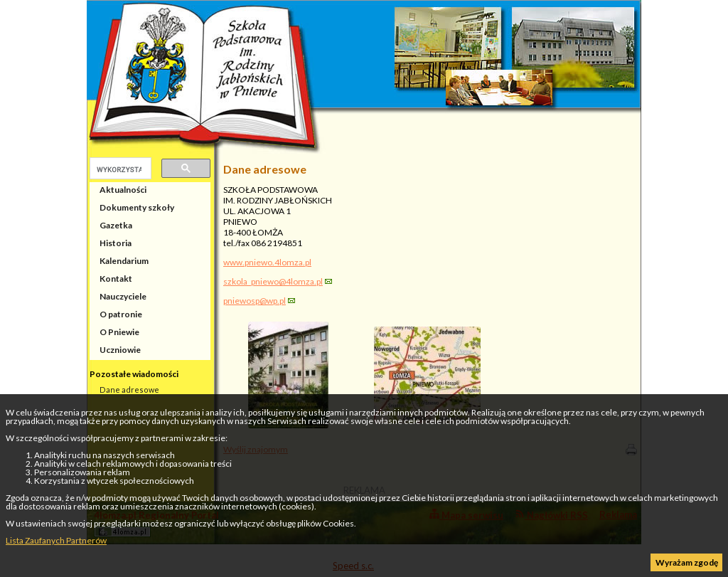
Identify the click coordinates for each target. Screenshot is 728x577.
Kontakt (116, 279)
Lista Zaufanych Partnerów (56, 540)
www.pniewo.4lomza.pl (267, 262)
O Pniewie (119, 332)
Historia (116, 243)
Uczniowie (120, 350)
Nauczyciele (123, 296)
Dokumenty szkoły (137, 207)
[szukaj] (119, 169)
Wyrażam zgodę (687, 562)
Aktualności (123, 190)
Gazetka (116, 225)
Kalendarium (124, 261)
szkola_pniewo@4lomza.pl (273, 281)
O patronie (121, 314)
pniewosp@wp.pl (255, 301)
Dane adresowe (129, 390)
